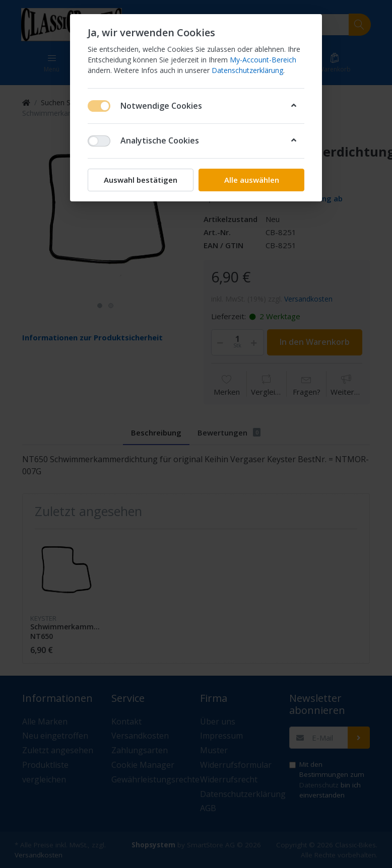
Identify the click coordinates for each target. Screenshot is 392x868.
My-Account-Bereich (263, 60)
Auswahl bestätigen (141, 180)
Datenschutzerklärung (247, 70)
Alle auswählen (252, 180)
